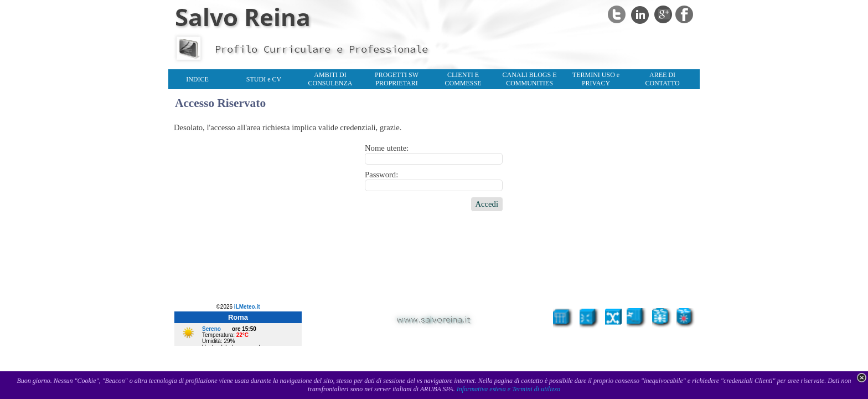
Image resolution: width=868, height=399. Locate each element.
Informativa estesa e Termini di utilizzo (508, 389)
